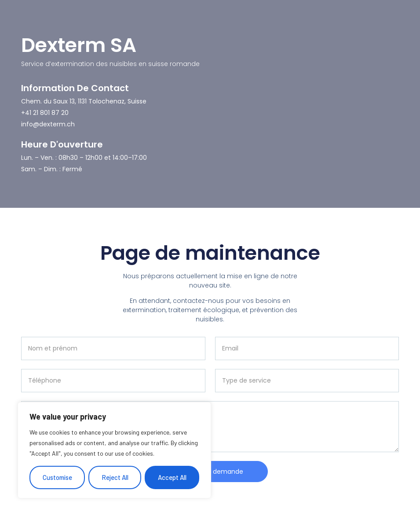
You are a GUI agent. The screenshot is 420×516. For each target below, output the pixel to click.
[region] (114, 450)
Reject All (115, 477)
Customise (57, 477)
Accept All (172, 477)
